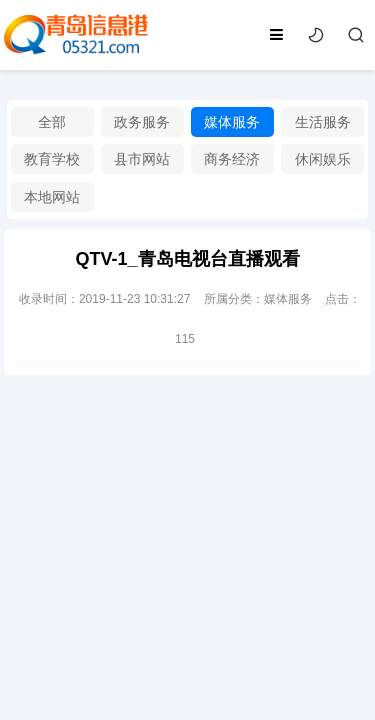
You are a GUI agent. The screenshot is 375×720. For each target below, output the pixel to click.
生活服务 (323, 122)
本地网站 (52, 197)
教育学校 (52, 159)
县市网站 (142, 159)
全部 (52, 122)
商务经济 (232, 159)
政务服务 (142, 122)
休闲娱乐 (323, 159)
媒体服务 (232, 122)
